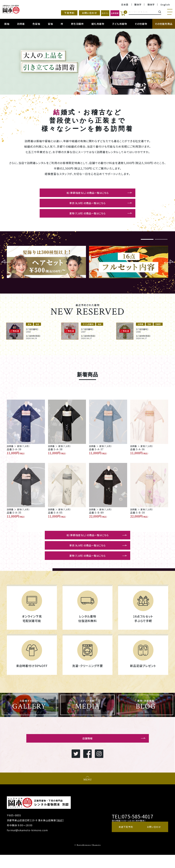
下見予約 (51, 13)
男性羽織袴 (77, 24)
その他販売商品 (164, 24)
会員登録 (109, 13)
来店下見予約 (126, 841)
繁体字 (137, 5)
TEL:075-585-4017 (130, 829)
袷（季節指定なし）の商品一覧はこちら (87, 193)
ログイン (91, 13)
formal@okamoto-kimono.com (27, 843)
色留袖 (36, 24)
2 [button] (161, 243)
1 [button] (147, 243)
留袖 (50, 24)
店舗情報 (87, 751)
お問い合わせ (71, 13)
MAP (60, 833)
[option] (87, 62)
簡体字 (150, 5)
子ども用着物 (119, 24)
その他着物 (141, 24)
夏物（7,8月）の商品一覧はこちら (87, 216)
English (165, 5)
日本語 (123, 5)
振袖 (7, 24)
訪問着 (21, 24)
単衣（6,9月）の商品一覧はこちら (87, 205)
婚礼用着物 (98, 24)
